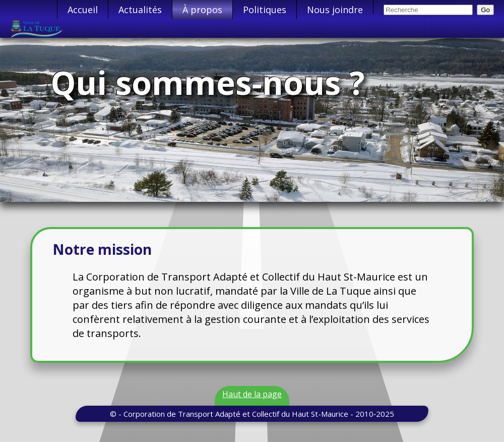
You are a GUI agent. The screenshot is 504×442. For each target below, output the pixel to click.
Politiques (265, 10)
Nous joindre (335, 10)
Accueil (83, 10)
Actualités (140, 10)
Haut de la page (252, 394)
